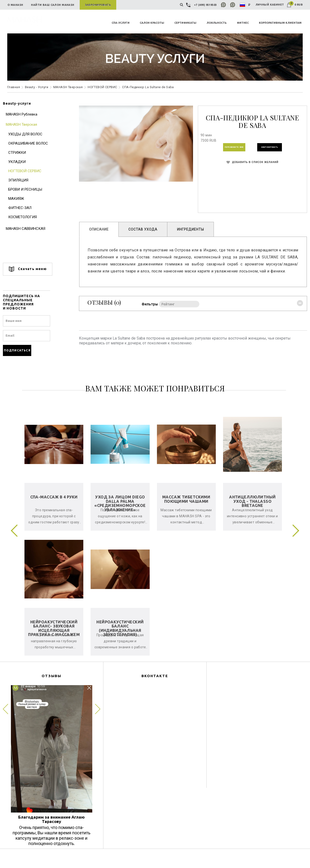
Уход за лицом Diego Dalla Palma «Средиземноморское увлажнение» (120, 510)
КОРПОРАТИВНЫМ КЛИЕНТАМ (280, 23)
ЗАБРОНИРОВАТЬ (274, 149)
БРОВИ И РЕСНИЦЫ (30, 189)
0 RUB (295, 5)
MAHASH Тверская (68, 87)
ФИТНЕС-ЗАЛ (24, 208)
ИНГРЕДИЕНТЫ (193, 229)
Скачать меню (32, 269)
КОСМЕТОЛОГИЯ (27, 217)
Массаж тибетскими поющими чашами (186, 506)
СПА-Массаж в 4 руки (54, 504)
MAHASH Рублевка (26, 114)
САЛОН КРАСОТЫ (152, 23)
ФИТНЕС (243, 23)
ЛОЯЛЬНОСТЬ (217, 23)
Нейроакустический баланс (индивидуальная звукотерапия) (120, 635)
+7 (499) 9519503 (202, 5)
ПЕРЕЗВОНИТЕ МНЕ (227, 149)
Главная (14, 87)
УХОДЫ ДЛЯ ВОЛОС (30, 134)
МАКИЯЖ (20, 199)
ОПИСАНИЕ (101, 229)
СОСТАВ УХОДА (145, 229)
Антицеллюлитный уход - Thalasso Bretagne (252, 508)
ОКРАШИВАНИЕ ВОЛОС (32, 143)
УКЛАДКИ (21, 162)
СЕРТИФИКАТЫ (185, 23)
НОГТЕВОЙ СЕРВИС (102, 87)
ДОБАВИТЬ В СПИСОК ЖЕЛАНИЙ (250, 165)
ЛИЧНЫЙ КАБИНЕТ (270, 5)
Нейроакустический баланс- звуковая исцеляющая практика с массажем (54, 635)
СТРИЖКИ (21, 153)
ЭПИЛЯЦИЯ (23, 180)
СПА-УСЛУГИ (121, 23)
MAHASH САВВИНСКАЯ (30, 229)
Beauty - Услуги (37, 87)
